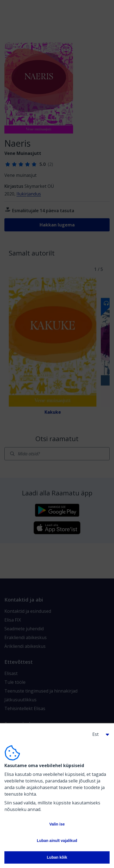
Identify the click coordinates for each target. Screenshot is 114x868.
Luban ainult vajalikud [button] (57, 841)
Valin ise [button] (57, 824)
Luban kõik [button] (57, 857)
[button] (99, 734)
